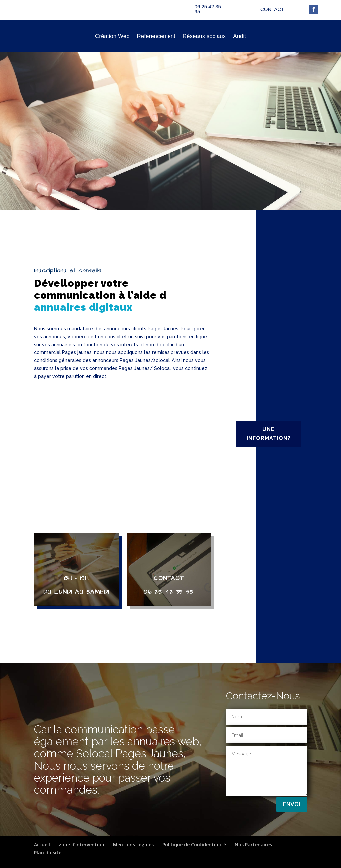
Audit (240, 36)
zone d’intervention (81, 845)
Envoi (292, 804)
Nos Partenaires (253, 845)
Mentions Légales (133, 845)
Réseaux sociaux (204, 36)
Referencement (156, 36)
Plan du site (48, 853)
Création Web (112, 36)
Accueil (42, 845)
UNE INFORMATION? (269, 434)
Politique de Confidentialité (194, 845)
